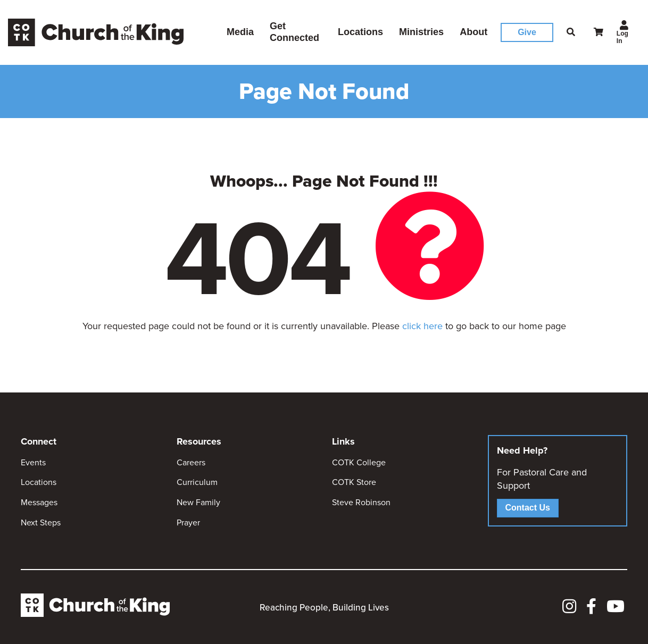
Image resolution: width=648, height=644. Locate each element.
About (473, 32)
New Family (198, 502)
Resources (199, 441)
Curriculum (197, 482)
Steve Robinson (361, 502)
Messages (39, 502)
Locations (360, 32)
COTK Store (354, 482)
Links (343, 441)
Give (527, 32)
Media (240, 32)
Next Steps (41, 522)
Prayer (188, 522)
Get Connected (294, 32)
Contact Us (528, 508)
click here (422, 326)
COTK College (359, 462)
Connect (39, 441)
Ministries (421, 32)
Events (33, 462)
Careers (191, 462)
